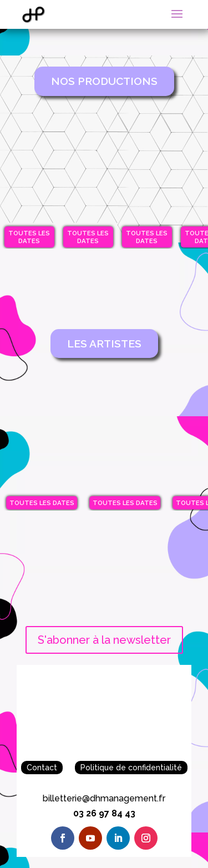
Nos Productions (104, 81)
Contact (42, 768)
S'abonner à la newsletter (104, 640)
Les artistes (104, 344)
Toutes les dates (29, 237)
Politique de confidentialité (131, 768)
